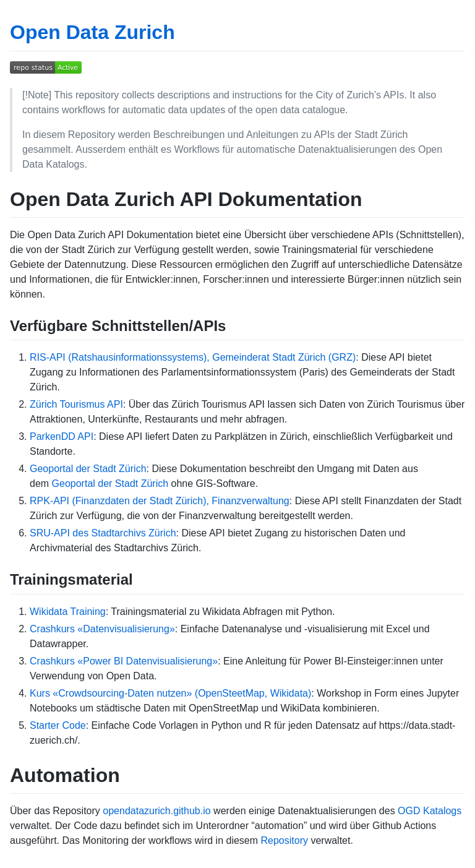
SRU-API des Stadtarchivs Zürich (103, 533)
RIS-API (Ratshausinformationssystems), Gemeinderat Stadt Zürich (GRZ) (193, 357)
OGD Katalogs (430, 811)
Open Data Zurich (92, 32)
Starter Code (58, 725)
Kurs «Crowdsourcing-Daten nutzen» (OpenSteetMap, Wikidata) (170, 693)
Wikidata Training (68, 612)
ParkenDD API (62, 436)
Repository (285, 840)
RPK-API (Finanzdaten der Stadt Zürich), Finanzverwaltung (160, 501)
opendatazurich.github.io (156, 811)
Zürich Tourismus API (76, 404)
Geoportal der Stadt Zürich (88, 469)
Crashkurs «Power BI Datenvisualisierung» (124, 661)
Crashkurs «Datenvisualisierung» (102, 629)
